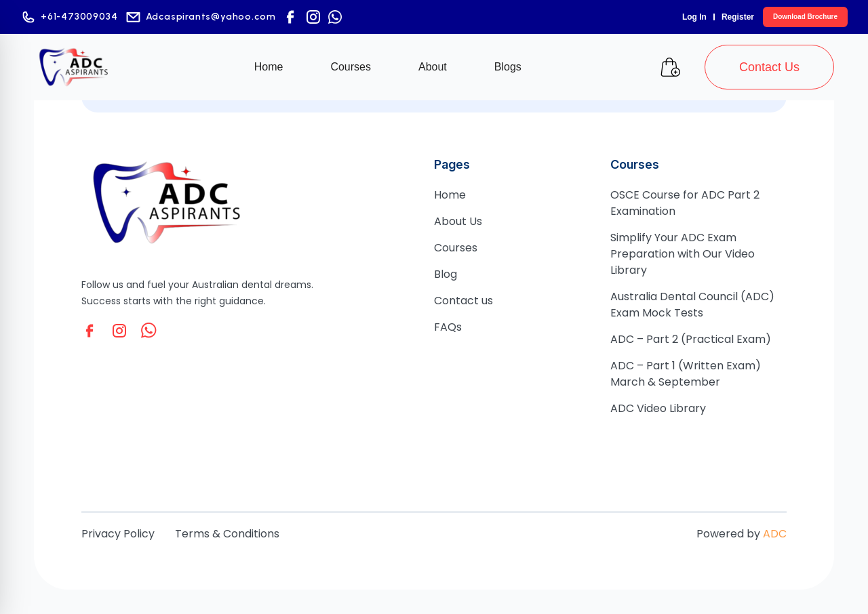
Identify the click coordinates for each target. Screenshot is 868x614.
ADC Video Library (658, 408)
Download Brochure (805, 17)
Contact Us (769, 67)
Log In (694, 17)
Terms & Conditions (227, 534)
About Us (458, 221)
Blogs (508, 67)
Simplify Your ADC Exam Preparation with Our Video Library (683, 254)
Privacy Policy (118, 534)
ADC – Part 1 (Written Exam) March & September (686, 374)
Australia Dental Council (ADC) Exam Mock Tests (692, 305)
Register (738, 17)
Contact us (463, 301)
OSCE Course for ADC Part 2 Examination (685, 203)
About (433, 67)
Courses (351, 67)
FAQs (448, 327)
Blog (446, 274)
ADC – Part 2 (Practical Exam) (691, 339)
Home (269, 67)
